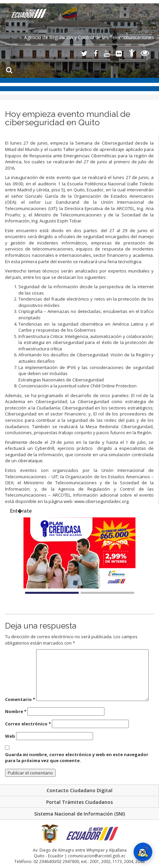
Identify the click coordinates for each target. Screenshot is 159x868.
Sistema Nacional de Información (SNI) (79, 814)
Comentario (20, 699)
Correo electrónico (28, 724)
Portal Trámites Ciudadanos (79, 802)
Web (10, 736)
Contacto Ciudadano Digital (79, 790)
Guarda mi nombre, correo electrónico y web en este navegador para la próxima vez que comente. (77, 758)
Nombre (16, 711)
